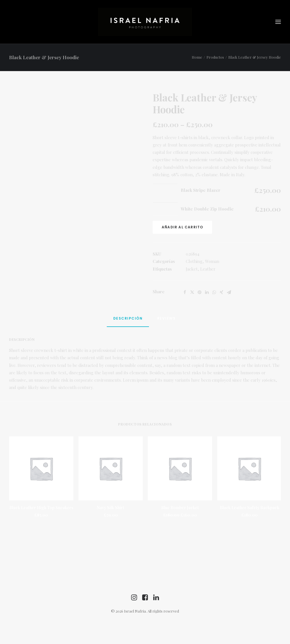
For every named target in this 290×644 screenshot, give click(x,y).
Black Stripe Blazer (201, 190)
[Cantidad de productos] (165, 190)
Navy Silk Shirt (111, 508)
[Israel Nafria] (145, 22)
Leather (208, 269)
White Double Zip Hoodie (207, 209)
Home (197, 57)
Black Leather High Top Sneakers (41, 508)
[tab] (128, 321)
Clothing (194, 261)
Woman (212, 261)
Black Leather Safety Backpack (250, 508)
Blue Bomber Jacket (180, 508)
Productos (215, 57)
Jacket (192, 269)
